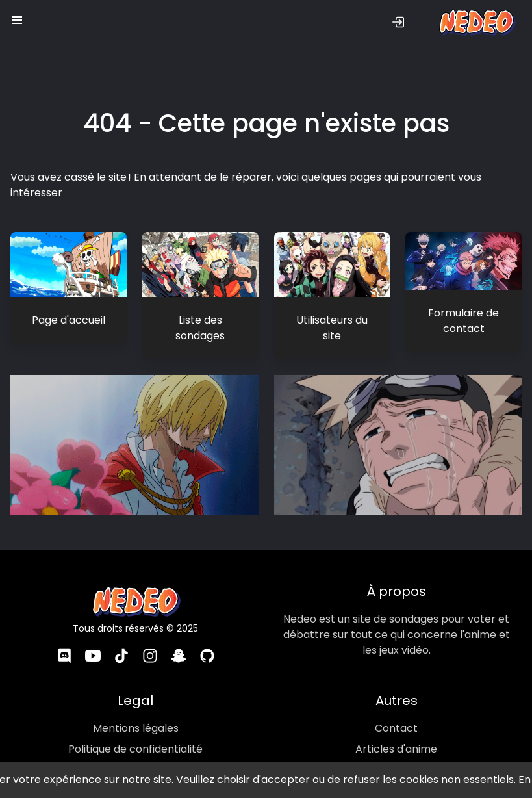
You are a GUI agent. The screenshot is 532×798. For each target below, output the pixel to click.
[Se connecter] (398, 22)
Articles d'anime (397, 733)
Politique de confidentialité (135, 733)
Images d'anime (396, 754)
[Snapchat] (179, 642)
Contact (396, 712)
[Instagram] (150, 642)
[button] (17, 17)
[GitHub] (207, 642)
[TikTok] (121, 642)
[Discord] (64, 642)
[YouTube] (92, 642)
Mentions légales (136, 712)
